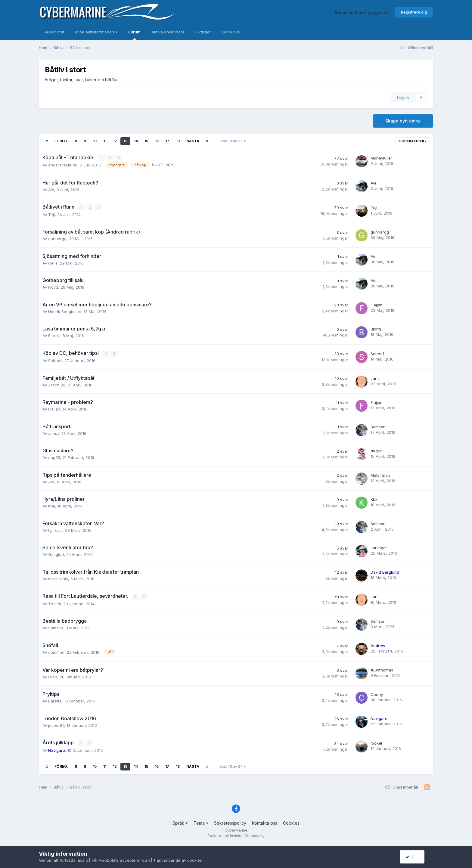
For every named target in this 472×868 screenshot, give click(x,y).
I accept (416, 857)
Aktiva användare (168, 32)
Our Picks (231, 32)
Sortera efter (412, 141)
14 (136, 141)
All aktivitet (54, 32)
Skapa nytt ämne (403, 121)
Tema (201, 822)
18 (178, 141)
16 (157, 141)
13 (125, 141)
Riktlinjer (203, 32)
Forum (134, 35)
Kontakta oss (265, 822)
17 (167, 141)
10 (95, 141)
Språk (180, 822)
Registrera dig (414, 12)
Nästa (193, 141)
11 (105, 141)
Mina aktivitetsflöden (96, 32)
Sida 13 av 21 (233, 141)
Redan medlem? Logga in (362, 12)
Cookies (291, 822)
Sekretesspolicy (230, 822)
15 (146, 141)
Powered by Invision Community (236, 835)
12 (115, 141)
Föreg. (61, 141)
